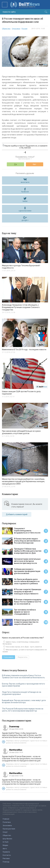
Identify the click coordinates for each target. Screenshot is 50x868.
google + (25, 220)
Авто (5, 849)
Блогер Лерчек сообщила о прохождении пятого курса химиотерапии (23, 685)
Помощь (6, 862)
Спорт (5, 832)
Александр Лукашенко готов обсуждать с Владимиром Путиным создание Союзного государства (21, 307)
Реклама (6, 858)
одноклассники (25, 211)
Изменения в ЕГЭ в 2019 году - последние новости (24, 350)
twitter (25, 201)
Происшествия (9, 829)
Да (15, 164)
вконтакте (25, 182)
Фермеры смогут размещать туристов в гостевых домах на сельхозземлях (27, 742)
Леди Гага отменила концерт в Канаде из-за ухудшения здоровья (22, 693)
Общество (6, 29)
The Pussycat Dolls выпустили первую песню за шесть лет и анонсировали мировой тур (23, 710)
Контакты (7, 855)
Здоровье (16, 29)
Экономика (7, 825)
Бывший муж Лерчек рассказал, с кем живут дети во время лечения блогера (24, 701)
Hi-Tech (6, 842)
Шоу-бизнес (7, 839)
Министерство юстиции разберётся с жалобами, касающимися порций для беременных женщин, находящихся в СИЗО (23, 481)
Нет (35, 164)
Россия (24, 29)
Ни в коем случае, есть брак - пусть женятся (24, 647)
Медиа (5, 845)
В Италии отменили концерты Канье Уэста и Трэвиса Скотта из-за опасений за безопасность (23, 676)
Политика (7, 822)
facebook (25, 192)
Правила (6, 852)
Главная (6, 819)
